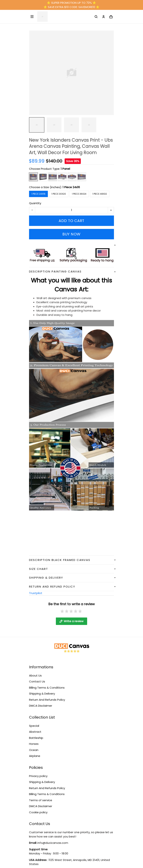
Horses (34, 744)
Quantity (35, 203)
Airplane (35, 756)
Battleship (36, 738)
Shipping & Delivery (42, 694)
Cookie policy (38, 812)
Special (34, 726)
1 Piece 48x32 (100, 194)
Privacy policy (38, 776)
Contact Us (37, 681)
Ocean (34, 750)
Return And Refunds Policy (47, 700)
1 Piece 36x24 (79, 194)
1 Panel (65, 169)
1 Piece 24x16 (71, 187)
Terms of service (41, 800)
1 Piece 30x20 (59, 194)
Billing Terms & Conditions (47, 688)
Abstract (35, 732)
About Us (35, 675)
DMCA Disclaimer (41, 706)
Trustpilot (36, 593)
